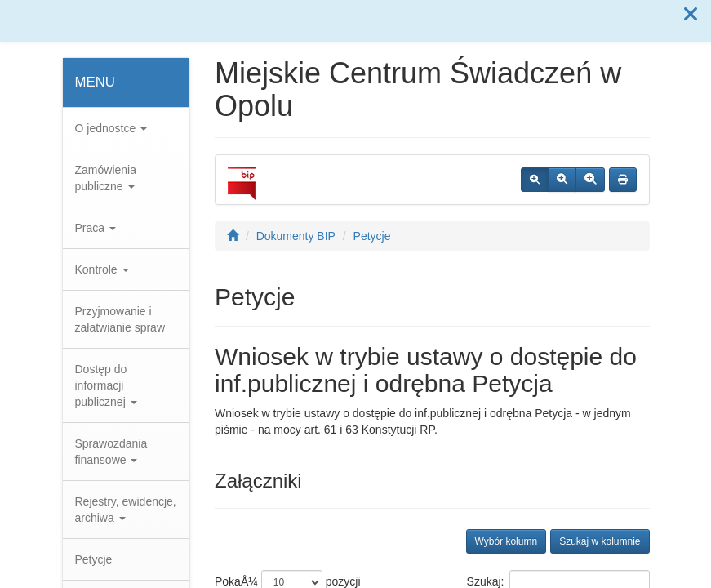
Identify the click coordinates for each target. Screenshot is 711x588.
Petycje (94, 559)
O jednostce (111, 128)
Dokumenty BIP (296, 236)
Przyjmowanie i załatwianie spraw (120, 319)
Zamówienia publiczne (106, 178)
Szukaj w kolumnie (600, 541)
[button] (691, 15)
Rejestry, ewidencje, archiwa (126, 510)
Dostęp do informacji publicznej (106, 385)
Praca (96, 228)
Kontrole (102, 269)
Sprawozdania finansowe (111, 452)
